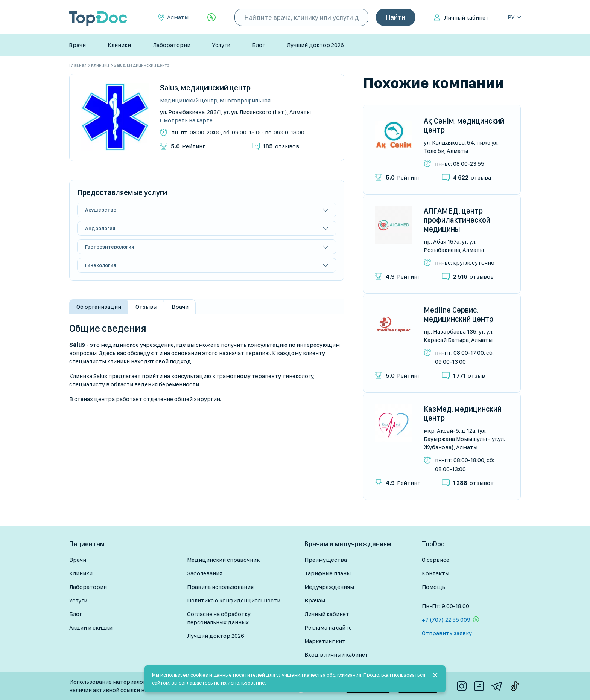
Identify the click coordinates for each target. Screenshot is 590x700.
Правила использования (220, 587)
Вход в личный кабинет (336, 655)
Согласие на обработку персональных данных (219, 618)
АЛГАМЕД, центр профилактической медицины (457, 220)
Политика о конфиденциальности (234, 600)
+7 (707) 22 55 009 (446, 620)
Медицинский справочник (223, 560)
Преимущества (326, 560)
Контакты (436, 573)
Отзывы (146, 307)
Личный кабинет (466, 18)
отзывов (281, 146)
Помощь (433, 587)
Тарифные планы (328, 573)
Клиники (119, 45)
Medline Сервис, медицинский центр (458, 314)
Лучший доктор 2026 (315, 45)
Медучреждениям (329, 587)
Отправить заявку (447, 633)
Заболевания (205, 573)
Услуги (221, 45)
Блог (259, 45)
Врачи (77, 45)
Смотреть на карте (186, 120)
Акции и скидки (91, 628)
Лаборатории (172, 45)
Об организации (99, 307)
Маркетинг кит (325, 641)
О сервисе (436, 560)
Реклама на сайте (328, 628)
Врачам (315, 600)
